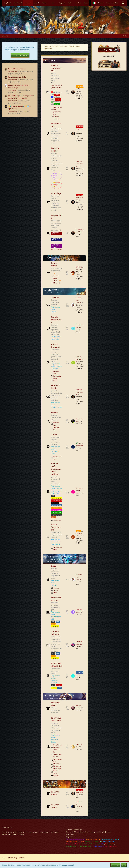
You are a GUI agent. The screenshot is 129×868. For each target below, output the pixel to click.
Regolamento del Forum (56, 239)
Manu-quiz (57, 283)
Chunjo (54, 688)
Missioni (56, 371)
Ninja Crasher (12, 90)
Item (55, 374)
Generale (55, 298)
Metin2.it (53, 290)
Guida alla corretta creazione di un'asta (60, 561)
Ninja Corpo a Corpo (58, 505)
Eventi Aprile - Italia (56, 176)
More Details (115, 865)
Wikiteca (55, 413)
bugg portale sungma (83, 390)
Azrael (54, 624)
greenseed (79, 446)
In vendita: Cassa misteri (17, 69)
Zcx (77, 747)
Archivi (52, 783)
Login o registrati (112, 3)
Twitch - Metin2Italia (56, 320)
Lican (53, 517)
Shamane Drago (57, 508)
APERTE (57, 104)
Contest (52, 258)
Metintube (57, 764)
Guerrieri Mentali (57, 501)
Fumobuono (57, 520)
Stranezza (79, 327)
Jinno (59, 688)
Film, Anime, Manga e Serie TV (57, 747)
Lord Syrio (79, 89)
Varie (55, 381)
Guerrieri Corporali (57, 498)
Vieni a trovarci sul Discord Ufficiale (56, 249)
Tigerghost (55, 626)
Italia (53, 566)
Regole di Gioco (55, 233)
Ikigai (78, 421)
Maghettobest (13, 71)
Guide (54, 435)
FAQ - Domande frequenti (57, 116)
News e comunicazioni (57, 68)
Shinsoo (59, 685)
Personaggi (57, 376)
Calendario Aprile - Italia (17, 77)
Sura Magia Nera (57, 515)
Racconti (56, 775)
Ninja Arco (55, 503)
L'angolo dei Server (60, 557)
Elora (78, 270)
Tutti (53, 496)
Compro (56, 588)
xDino (78, 612)
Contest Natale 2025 (83, 802)
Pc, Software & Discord (57, 754)
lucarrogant (80, 675)
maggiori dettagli (68, 865)
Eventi (55, 378)
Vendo (56, 590)
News (51, 60)
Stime (55, 593)
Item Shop (56, 193)
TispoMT (22, 834)
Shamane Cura (56, 510)
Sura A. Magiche (57, 512)
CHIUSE (57, 95)
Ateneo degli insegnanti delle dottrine (56, 469)
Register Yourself (20, 55)
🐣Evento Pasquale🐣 (56, 185)
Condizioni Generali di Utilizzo (56, 246)
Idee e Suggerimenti (56, 527)
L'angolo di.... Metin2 (61, 695)
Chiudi (124, 865)
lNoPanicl (79, 534)
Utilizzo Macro (81, 357)
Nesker (78, 708)
